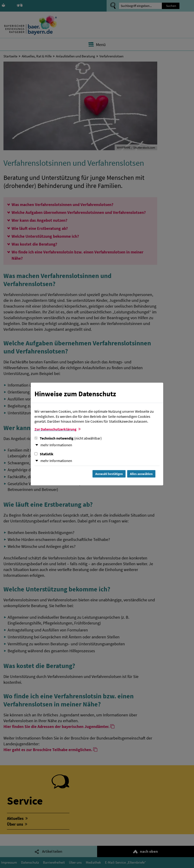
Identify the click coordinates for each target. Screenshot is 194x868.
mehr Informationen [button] (56, 445)
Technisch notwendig (68, 438)
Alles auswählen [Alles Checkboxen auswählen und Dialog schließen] (141, 474)
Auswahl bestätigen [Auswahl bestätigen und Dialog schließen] (109, 474)
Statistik (44, 454)
